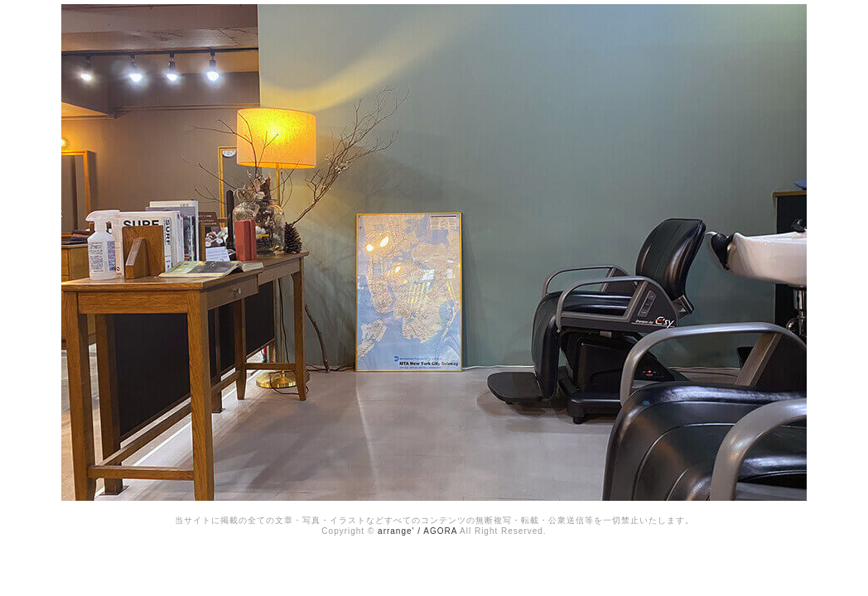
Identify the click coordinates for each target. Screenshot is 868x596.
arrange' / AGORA (417, 531)
